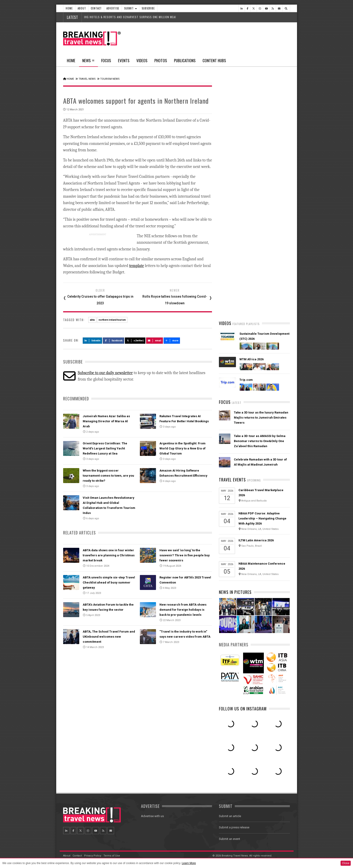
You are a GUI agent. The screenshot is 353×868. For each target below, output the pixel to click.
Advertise (113, 8)
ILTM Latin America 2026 (256, 540)
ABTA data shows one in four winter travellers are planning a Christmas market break (109, 555)
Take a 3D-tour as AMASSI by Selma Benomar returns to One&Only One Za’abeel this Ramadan (260, 441)
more (172, 341)
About (82, 8)
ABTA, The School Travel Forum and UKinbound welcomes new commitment (109, 637)
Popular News (272, 174)
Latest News (237, 174)
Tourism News (110, 79)
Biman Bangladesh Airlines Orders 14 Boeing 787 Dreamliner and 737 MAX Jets (261, 272)
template (136, 266)
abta (92, 320)
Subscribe (148, 8)
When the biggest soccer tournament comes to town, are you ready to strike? (108, 476)
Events (124, 60)
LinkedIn (93, 341)
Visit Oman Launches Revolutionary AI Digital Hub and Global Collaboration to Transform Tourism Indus (262, 300)
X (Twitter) (135, 341)
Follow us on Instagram (243, 709)
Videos (142, 60)
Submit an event (229, 839)
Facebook (113, 341)
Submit (131, 8)
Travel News (87, 79)
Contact (96, 8)
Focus (106, 60)
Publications (185, 60)
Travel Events (232, 480)
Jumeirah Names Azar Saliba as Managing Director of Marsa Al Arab (106, 421)
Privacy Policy (93, 856)
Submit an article (230, 816)
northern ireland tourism (112, 320)
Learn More (189, 863)
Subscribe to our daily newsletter (105, 373)
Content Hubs (214, 60)
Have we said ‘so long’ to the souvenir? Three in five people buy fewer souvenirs (185, 555)
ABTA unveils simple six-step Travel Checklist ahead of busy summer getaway (109, 582)
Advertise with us (152, 816)
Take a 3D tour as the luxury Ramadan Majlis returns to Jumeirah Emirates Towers (261, 418)
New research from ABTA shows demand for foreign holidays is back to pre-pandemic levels (183, 610)
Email (154, 341)
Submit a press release (234, 827)
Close (346, 863)
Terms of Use (112, 856)
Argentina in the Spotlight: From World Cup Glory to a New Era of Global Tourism (182, 448)
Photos (161, 60)
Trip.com (246, 380)
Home (69, 8)
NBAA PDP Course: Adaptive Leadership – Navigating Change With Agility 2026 (262, 518)
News (88, 62)
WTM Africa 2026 (252, 359)
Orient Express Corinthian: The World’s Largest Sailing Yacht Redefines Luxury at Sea (105, 448)
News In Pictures (235, 592)
